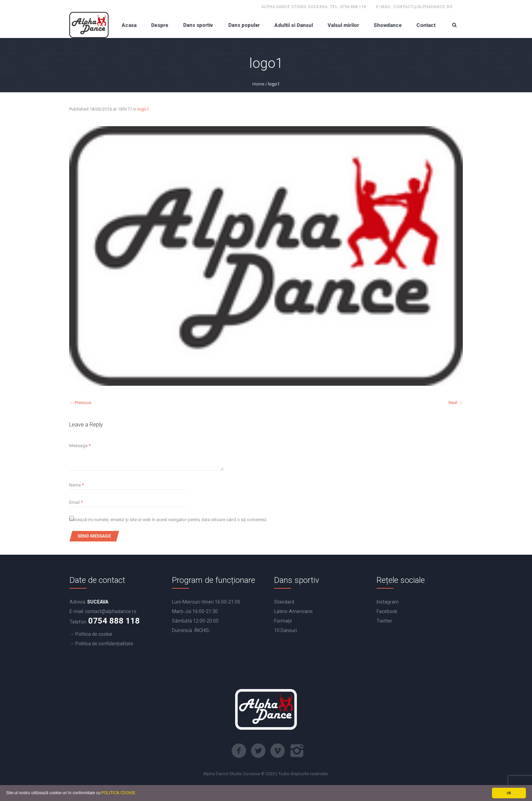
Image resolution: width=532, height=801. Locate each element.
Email (76, 502)
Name (77, 485)
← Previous (80, 403)
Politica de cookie (94, 634)
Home (258, 84)
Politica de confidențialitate (104, 644)
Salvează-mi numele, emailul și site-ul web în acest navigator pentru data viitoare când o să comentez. (168, 520)
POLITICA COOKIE (118, 793)
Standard (284, 602)
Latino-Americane (293, 611)
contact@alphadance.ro (423, 7)
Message (80, 446)
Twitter (384, 621)
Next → (456, 403)
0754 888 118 (353, 7)
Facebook (387, 611)
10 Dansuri (286, 630)
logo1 (143, 109)
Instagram (388, 602)
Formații (283, 621)
